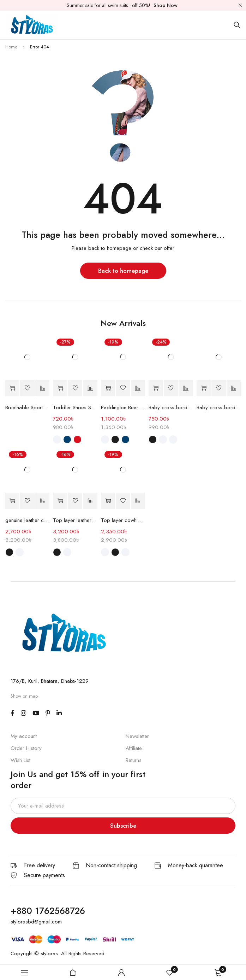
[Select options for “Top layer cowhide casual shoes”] (108, 501)
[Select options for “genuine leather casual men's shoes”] (12, 501)
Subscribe (123, 826)
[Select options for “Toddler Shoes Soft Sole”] (60, 388)
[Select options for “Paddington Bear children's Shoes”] (108, 388)
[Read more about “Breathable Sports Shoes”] (12, 388)
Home (11, 47)
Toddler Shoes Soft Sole (75, 407)
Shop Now (166, 5)
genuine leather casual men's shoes (27, 520)
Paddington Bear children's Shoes (123, 407)
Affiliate (134, 748)
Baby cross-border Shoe (219, 407)
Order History (26, 748)
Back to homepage (123, 271)
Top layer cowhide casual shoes (123, 520)
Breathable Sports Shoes (27, 407)
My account (24, 736)
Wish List (20, 760)
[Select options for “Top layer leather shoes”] (60, 501)
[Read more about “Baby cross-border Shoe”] (204, 388)
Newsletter (137, 736)
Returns (134, 760)
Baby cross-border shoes (171, 407)
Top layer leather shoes (75, 520)
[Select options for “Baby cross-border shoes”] (156, 388)
